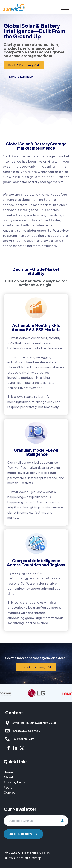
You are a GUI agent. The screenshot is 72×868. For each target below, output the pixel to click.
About (9, 777)
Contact (10, 792)
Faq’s (8, 787)
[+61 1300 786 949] (7, 739)
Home (9, 772)
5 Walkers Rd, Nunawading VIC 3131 (34, 723)
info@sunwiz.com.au (26, 731)
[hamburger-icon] (65, 7)
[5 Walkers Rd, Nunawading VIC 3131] (7, 723)
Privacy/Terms (15, 782)
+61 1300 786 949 (23, 739)
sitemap (35, 858)
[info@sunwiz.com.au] (7, 731)
